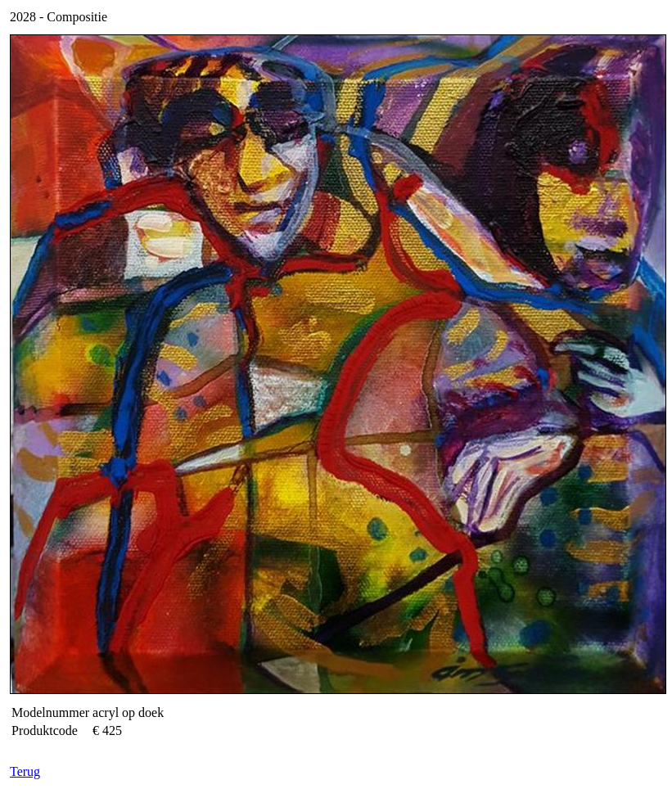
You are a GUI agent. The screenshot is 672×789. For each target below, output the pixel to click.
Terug (25, 771)
